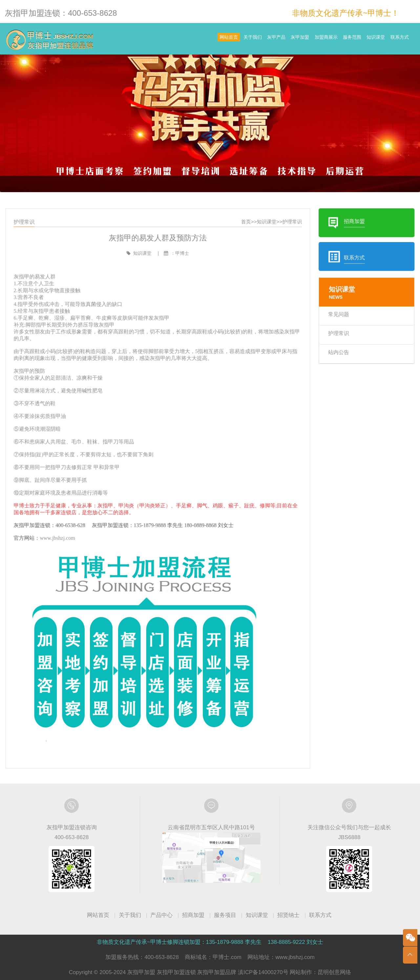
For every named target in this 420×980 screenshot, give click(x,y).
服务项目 (225, 915)
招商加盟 (193, 915)
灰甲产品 (226, 39)
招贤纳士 (288, 915)
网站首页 (160, 39)
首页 (243, 245)
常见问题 (327, 329)
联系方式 (395, 39)
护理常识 (285, 245)
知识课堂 (362, 39)
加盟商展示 (294, 39)
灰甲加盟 (259, 39)
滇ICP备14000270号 (263, 972)
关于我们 (193, 39)
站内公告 (327, 364)
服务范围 (329, 39)
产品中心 (161, 915)
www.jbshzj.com (71, 534)
